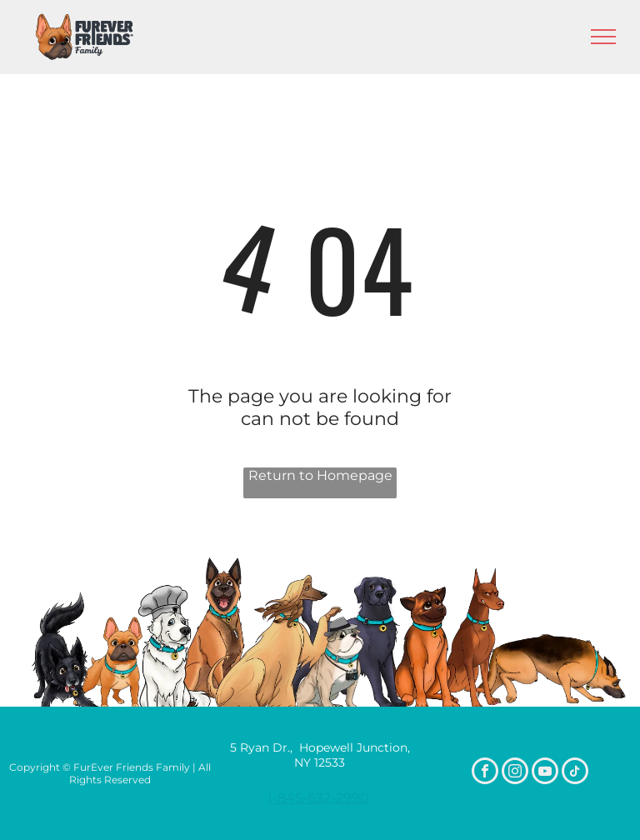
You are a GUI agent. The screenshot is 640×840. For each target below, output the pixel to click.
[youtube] (545, 773)
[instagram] (515, 773)
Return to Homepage (320, 475)
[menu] (603, 37)
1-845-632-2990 (318, 798)
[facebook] (485, 773)
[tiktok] (575, 773)
